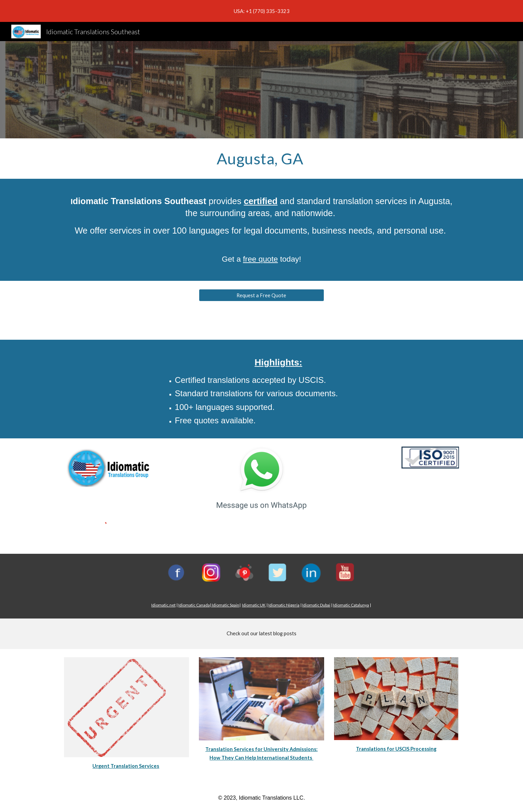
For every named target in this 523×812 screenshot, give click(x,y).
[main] (261, 159)
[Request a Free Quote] (261, 295)
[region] (261, 11)
